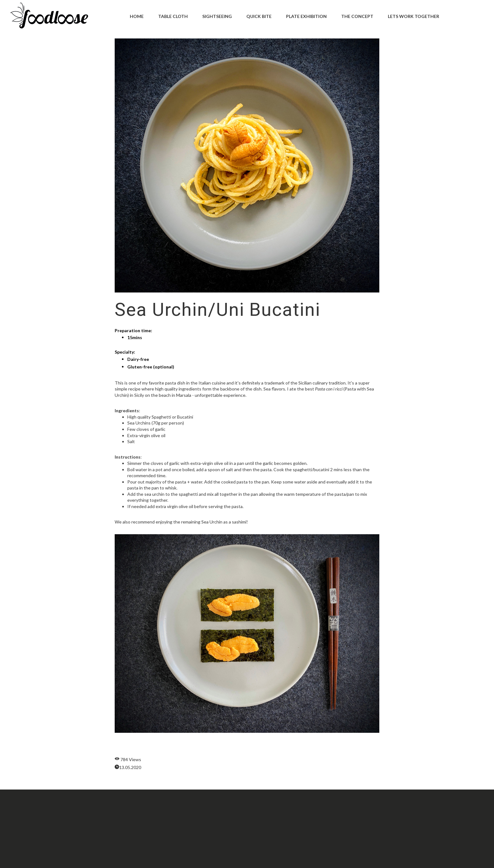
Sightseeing (217, 16)
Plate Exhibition (306, 16)
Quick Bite (259, 16)
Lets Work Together (414, 16)
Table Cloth (173, 16)
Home (137, 16)
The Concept (357, 16)
